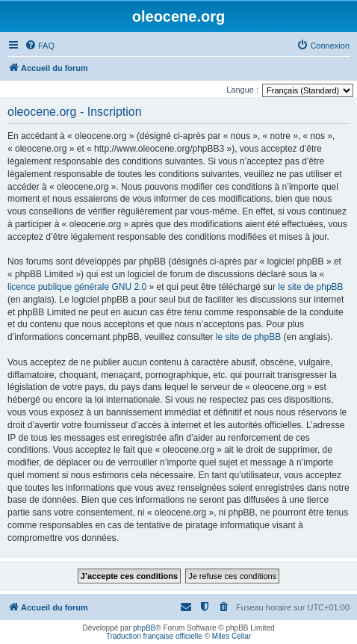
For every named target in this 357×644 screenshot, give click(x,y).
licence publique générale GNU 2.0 (77, 287)
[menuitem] (40, 46)
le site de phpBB (310, 287)
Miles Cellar (232, 636)
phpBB (144, 628)
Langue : (242, 90)
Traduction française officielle (154, 636)
